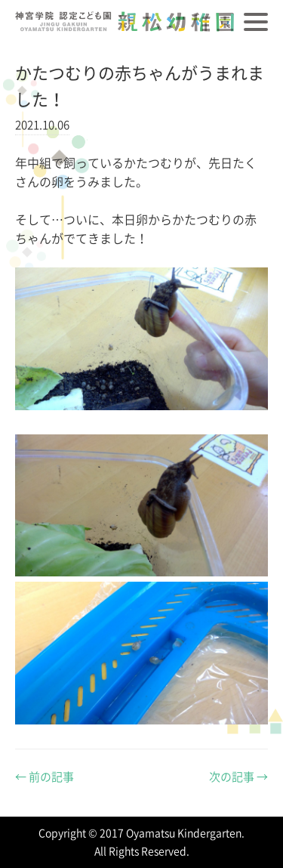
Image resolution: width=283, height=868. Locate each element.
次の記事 (238, 777)
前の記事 (45, 777)
